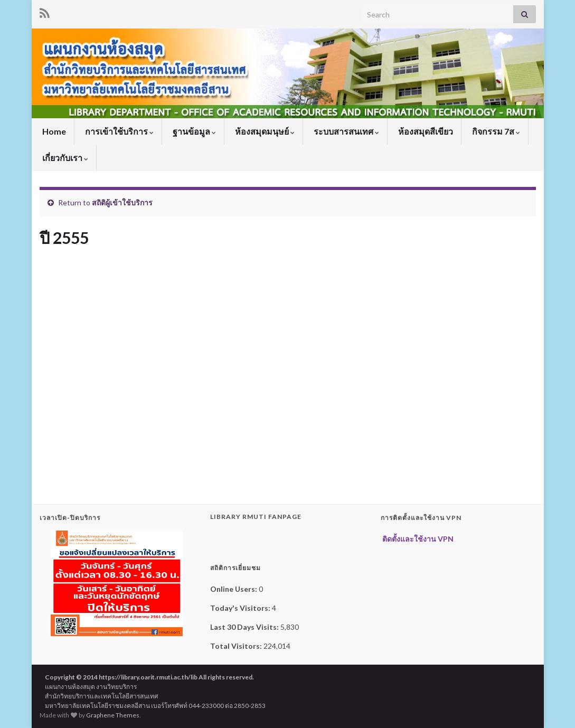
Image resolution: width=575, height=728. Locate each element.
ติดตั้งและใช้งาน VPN (417, 539)
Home (53, 131)
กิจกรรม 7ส (495, 131)
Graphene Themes (113, 715)
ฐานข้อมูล (194, 131)
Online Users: (234, 589)
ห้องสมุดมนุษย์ (264, 131)
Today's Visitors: (241, 608)
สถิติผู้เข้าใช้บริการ (122, 202)
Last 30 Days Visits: (245, 627)
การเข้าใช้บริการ (119, 131)
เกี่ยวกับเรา (64, 158)
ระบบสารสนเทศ (346, 131)
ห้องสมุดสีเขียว (425, 131)
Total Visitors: (237, 646)
